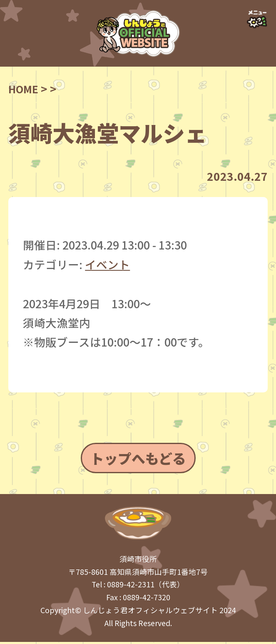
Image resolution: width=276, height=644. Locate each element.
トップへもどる (138, 459)
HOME (24, 89)
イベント (107, 264)
